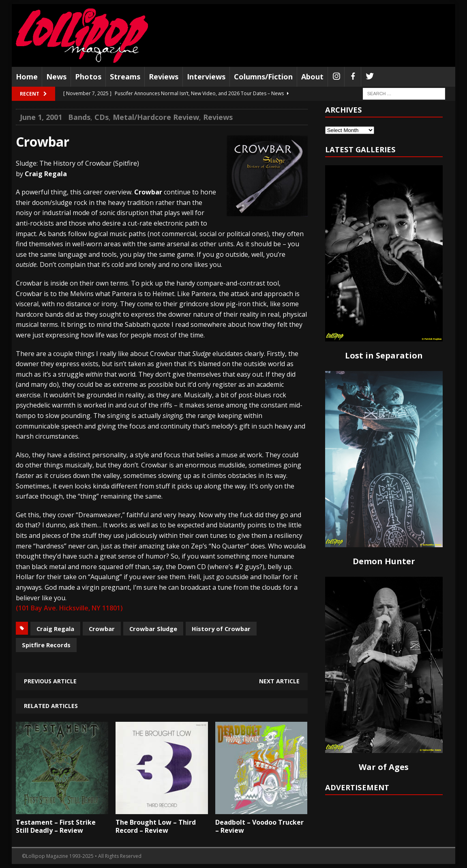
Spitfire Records (46, 645)
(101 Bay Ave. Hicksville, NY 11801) (69, 608)
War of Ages (384, 767)
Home (27, 77)
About (312, 77)
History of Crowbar (221, 629)
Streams (125, 77)
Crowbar (102, 629)
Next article (279, 681)
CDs (102, 117)
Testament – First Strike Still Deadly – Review (56, 826)
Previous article (50, 681)
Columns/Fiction (263, 77)
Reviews (164, 77)
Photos (88, 77)
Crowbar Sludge (153, 629)
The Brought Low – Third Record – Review (156, 826)
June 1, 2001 (41, 117)
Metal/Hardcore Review (156, 117)
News (56, 77)
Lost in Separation (384, 355)
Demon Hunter (384, 561)
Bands (79, 117)
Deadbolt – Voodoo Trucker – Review (259, 826)
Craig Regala (55, 629)
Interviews (206, 77)
